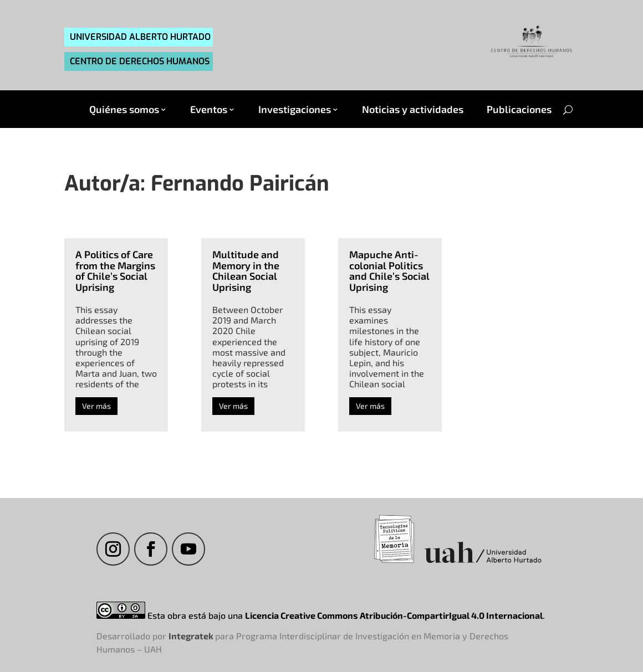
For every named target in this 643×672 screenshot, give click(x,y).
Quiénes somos (124, 109)
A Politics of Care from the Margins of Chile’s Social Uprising (115, 271)
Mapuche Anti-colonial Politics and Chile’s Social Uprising (389, 271)
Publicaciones (519, 109)
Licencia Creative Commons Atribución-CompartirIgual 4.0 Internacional (394, 615)
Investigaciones (295, 109)
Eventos (209, 109)
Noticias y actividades (413, 109)
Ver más (96, 406)
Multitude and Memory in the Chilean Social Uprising (246, 271)
